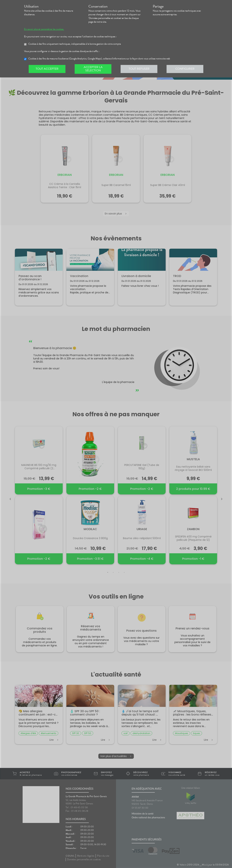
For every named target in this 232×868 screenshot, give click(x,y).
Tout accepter (47, 69)
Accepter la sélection (93, 69)
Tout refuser (139, 69)
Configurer (185, 69)
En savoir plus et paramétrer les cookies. (44, 29)
